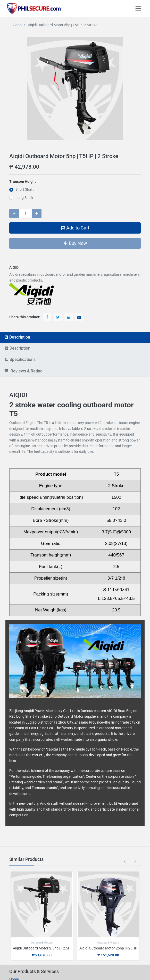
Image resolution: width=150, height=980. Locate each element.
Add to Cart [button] (75, 228)
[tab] (75, 337)
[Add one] (37, 213)
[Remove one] (14, 213)
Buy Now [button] (75, 243)
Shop (18, 25)
